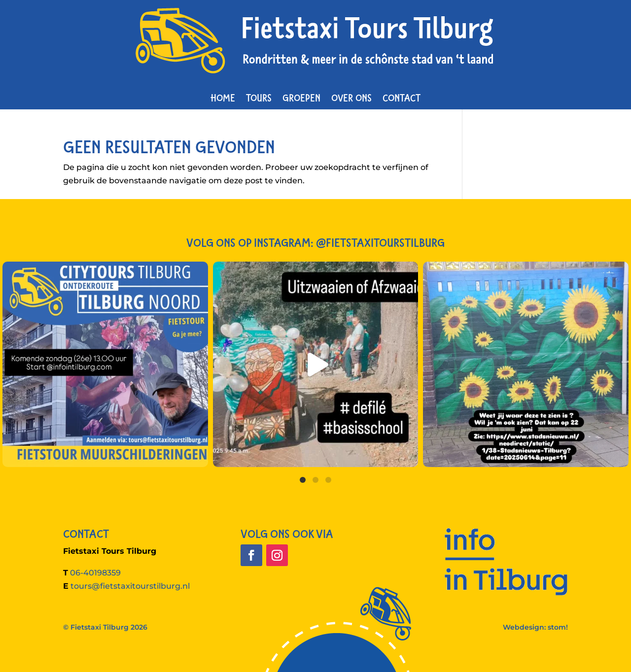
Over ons (351, 98)
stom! (558, 627)
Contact (402, 98)
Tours (259, 98)
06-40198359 (95, 573)
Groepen (301, 98)
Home (223, 98)
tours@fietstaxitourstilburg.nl (130, 586)
